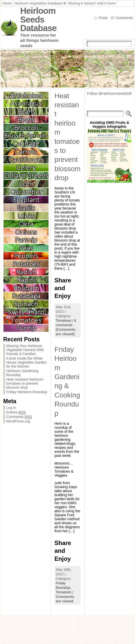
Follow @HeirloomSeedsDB (109, 93)
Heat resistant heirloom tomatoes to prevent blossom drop (25, 383)
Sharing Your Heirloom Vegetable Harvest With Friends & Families (25, 350)
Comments (124, 18)
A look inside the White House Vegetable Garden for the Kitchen (26, 362)
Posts (103, 18)
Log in (11, 408)
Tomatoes (63, 320)
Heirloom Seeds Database (38, 19)
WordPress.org (18, 421)
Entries (16, 412)
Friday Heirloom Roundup (27, 392)
